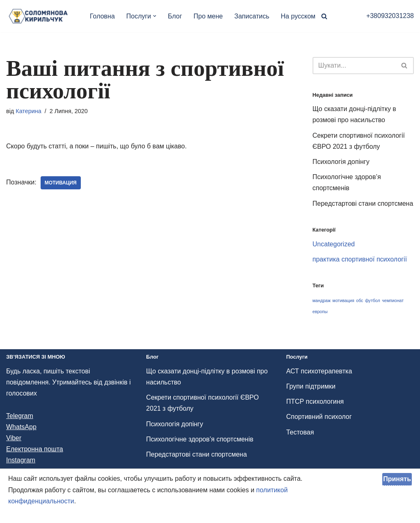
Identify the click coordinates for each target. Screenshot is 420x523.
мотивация (61, 183)
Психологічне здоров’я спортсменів (200, 439)
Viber (14, 438)
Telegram (20, 416)
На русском (298, 16)
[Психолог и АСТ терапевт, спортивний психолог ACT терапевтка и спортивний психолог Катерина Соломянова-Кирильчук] (41, 16)
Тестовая (300, 432)
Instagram (21, 460)
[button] (155, 16)
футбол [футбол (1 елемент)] (373, 300)
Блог (175, 16)
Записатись (252, 16)
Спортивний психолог (319, 417)
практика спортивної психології (360, 259)
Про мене (208, 16)
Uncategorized (334, 244)
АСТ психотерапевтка (319, 371)
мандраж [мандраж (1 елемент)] (322, 300)
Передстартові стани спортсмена (363, 204)
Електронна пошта (35, 449)
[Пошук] (324, 16)
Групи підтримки (311, 386)
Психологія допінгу (341, 162)
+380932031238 (390, 16)
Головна (102, 16)
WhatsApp (21, 427)
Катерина (29, 111)
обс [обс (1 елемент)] (360, 300)
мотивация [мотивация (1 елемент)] (344, 300)
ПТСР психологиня (315, 401)
